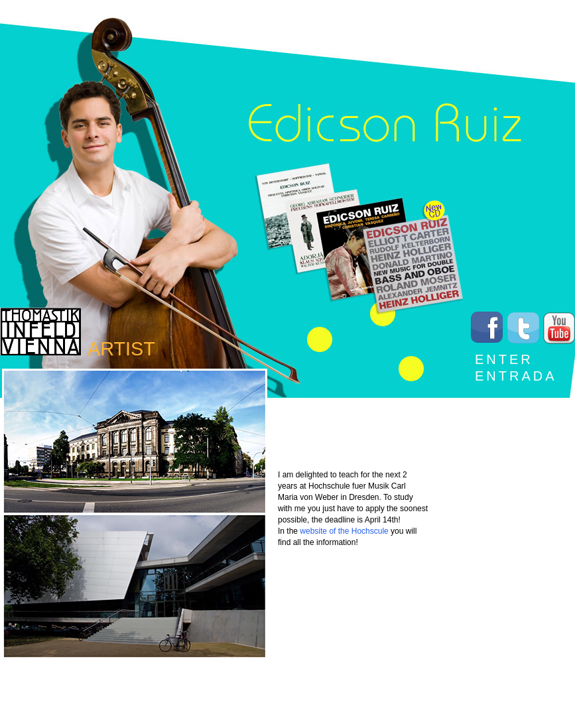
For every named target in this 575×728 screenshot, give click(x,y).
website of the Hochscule (344, 531)
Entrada (516, 376)
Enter (504, 359)
